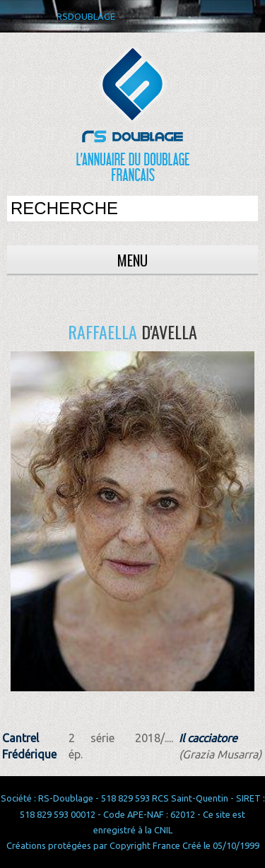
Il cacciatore (208, 738)
